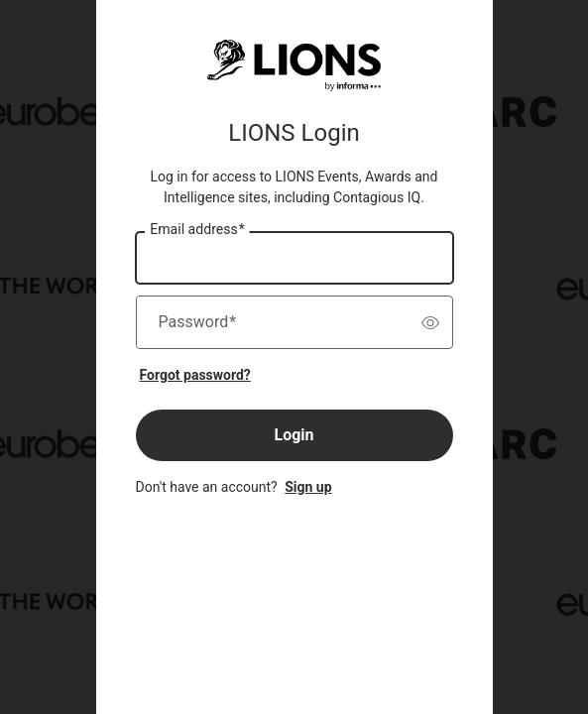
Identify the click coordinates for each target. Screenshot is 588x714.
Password (198, 322)
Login (294, 435)
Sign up (308, 487)
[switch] (430, 322)
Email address (197, 230)
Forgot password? (195, 375)
